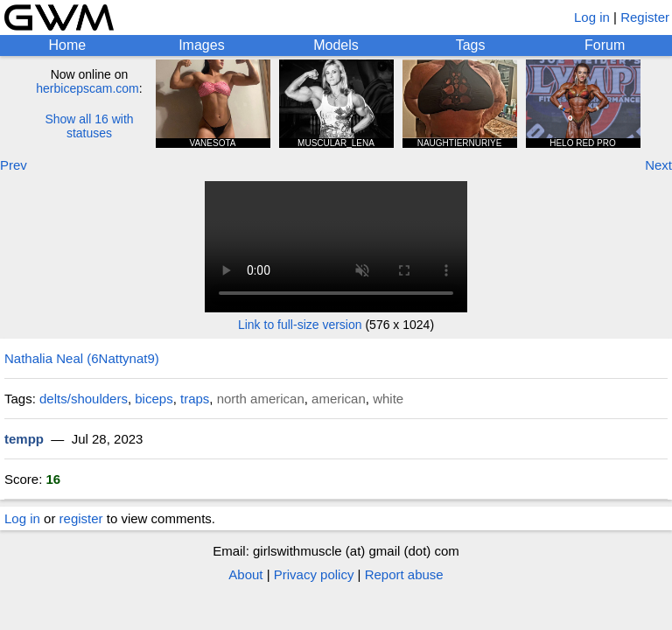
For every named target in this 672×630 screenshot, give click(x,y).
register (81, 518)
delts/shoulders (84, 399)
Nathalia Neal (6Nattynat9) (82, 358)
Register (645, 17)
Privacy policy (314, 574)
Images (201, 45)
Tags (471, 45)
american (339, 399)
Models (336, 45)
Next (658, 165)
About (245, 574)
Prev (14, 165)
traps (195, 399)
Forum (605, 45)
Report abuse (404, 574)
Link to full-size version (300, 325)
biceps (154, 399)
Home (67, 45)
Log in (592, 17)
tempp (24, 439)
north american (261, 399)
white (388, 399)
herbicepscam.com (87, 88)
